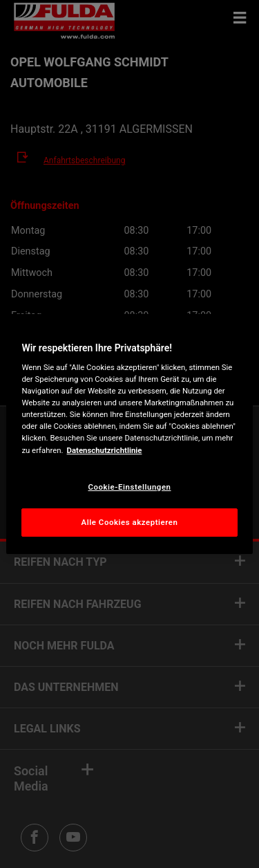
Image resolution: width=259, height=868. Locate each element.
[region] (129, 434)
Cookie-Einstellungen (129, 487)
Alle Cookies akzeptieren (130, 522)
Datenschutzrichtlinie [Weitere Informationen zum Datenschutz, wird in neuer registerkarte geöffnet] (105, 450)
